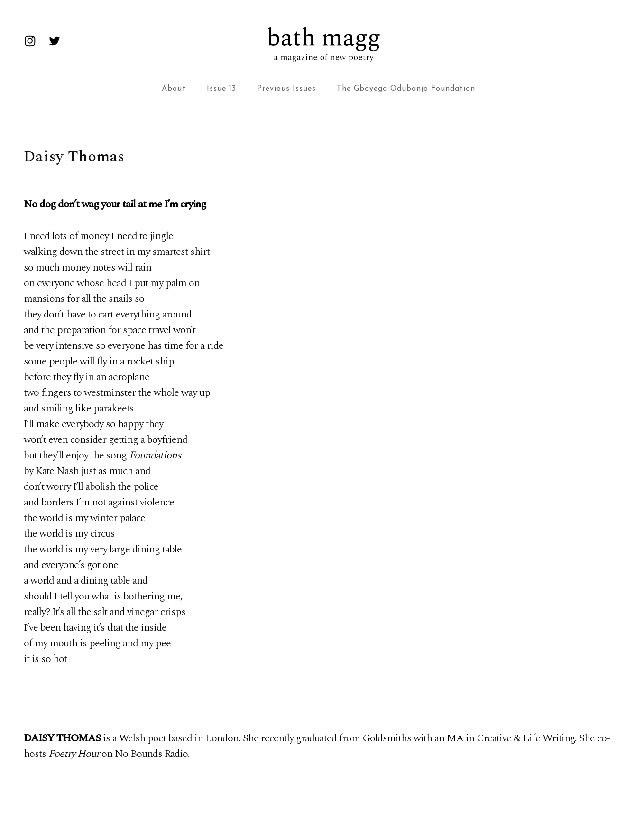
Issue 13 (221, 89)
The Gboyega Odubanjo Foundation (406, 89)
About (174, 89)
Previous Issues (286, 89)
